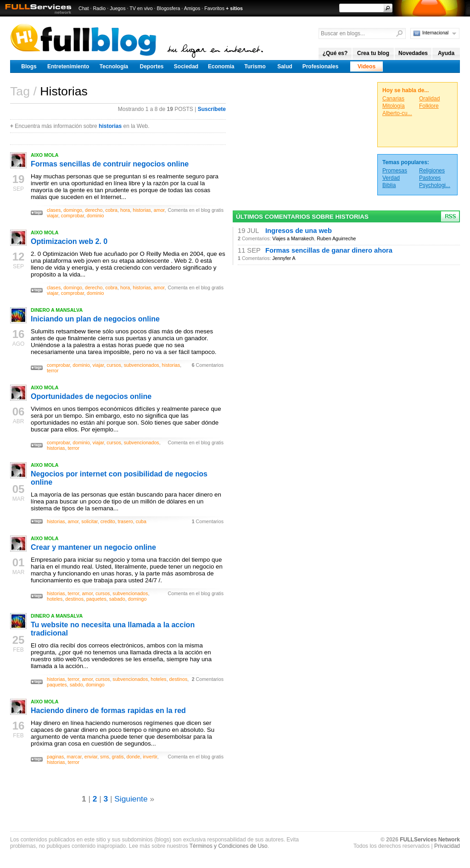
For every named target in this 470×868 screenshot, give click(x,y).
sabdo (76, 685)
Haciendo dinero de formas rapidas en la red (108, 710)
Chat (84, 8)
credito (108, 521)
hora (125, 210)
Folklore (429, 106)
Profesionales (321, 66)
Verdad (391, 178)
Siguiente (131, 799)
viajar (53, 216)
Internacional (435, 33)
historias (110, 126)
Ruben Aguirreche (336, 238)
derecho (94, 210)
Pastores (430, 178)
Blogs (29, 66)
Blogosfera (169, 8)
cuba (141, 521)
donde (134, 757)
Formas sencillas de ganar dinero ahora (329, 250)
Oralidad (429, 99)
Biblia (389, 185)
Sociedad (186, 66)
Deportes (151, 66)
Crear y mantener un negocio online (93, 547)
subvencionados (142, 365)
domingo (73, 210)
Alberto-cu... (397, 113)
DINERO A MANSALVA (57, 310)
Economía (221, 66)
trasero (126, 521)
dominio (95, 216)
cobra (111, 210)
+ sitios (234, 8)
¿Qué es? (335, 53)
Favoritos (214, 8)
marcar (74, 757)
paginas (55, 757)
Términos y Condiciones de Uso (229, 846)
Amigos (192, 8)
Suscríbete (212, 109)
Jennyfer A (284, 258)
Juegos (117, 8)
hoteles (55, 599)
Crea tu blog (373, 53)
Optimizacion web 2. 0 (69, 241)
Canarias (393, 99)
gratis (118, 757)
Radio (99, 8)
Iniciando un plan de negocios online (95, 319)
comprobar (73, 216)
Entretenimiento (68, 66)
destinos (74, 599)
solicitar (90, 521)
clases (54, 210)
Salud (285, 66)
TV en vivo (141, 8)
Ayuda (446, 53)
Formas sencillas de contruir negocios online (110, 164)
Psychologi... (435, 185)
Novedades (413, 53)
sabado (117, 599)
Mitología (394, 106)
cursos (114, 365)
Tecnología (114, 66)
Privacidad (447, 846)
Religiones (432, 171)
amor (159, 210)
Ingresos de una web (299, 231)
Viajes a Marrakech (293, 238)
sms (105, 757)
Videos (366, 66)
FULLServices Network (430, 840)
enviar (91, 757)
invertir (150, 757)
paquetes (96, 599)
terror (53, 370)
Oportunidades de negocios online (91, 396)
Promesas (395, 171)
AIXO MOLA (45, 155)
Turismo (255, 66)
